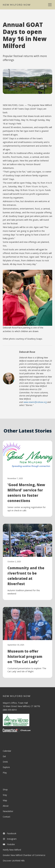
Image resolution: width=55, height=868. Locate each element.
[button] (49, 5)
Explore (6, 767)
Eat (4, 756)
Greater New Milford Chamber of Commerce (24, 855)
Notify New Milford (12, 850)
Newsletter (8, 811)
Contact (7, 817)
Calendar (7, 751)
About (6, 806)
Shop (5, 789)
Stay (5, 795)
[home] (17, 5)
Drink (5, 762)
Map (5, 800)
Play (5, 773)
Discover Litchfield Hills (14, 861)
